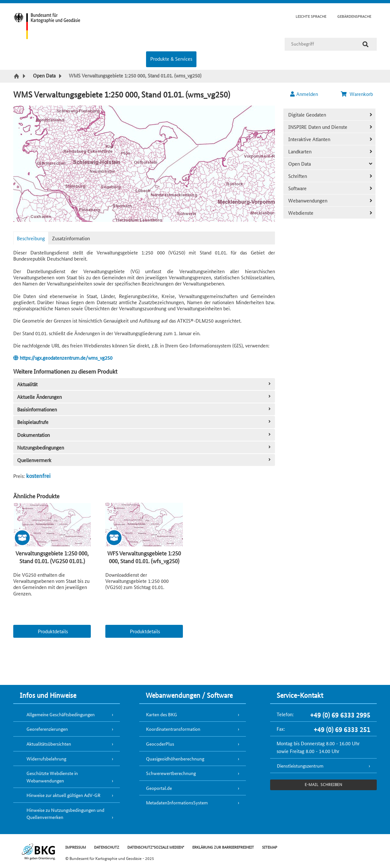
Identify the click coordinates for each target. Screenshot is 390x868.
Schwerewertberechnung (171, 773)
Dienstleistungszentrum (300, 766)
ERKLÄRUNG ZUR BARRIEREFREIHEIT (223, 847)
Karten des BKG (162, 714)
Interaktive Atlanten (309, 139)
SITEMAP (270, 847)
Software (297, 188)
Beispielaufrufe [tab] (145, 422)
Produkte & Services (171, 59)
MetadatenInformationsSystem (177, 802)
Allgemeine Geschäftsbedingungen (61, 714)
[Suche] (365, 44)
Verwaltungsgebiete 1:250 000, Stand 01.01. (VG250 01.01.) (52, 557)
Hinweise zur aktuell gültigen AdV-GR (63, 795)
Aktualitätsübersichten (49, 744)
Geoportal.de (159, 788)
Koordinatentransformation (173, 729)
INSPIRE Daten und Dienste (318, 127)
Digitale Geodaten (307, 114)
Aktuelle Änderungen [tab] (145, 397)
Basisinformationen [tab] (145, 409)
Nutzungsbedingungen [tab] (145, 447)
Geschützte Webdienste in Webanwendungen (52, 777)
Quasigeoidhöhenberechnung (175, 759)
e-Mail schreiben (323, 784)
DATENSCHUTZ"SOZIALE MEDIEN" (156, 847)
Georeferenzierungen (47, 729)
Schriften (298, 176)
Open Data (300, 164)
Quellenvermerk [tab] (145, 460)
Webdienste (301, 213)
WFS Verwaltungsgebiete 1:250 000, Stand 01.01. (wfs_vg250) (144, 557)
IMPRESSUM (76, 847)
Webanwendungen (308, 200)
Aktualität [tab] (145, 384)
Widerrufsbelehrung (46, 759)
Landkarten (300, 151)
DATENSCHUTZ (107, 847)
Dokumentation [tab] (145, 435)
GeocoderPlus (160, 744)
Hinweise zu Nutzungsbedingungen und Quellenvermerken (65, 814)
